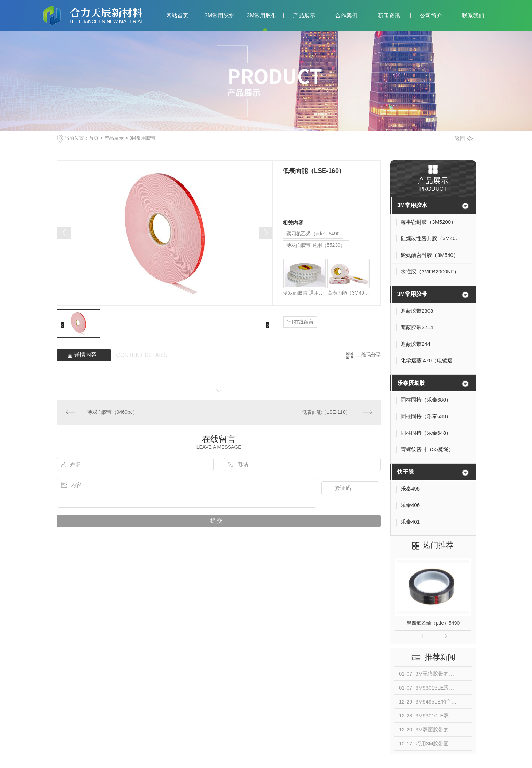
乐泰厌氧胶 (411, 383)
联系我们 (473, 16)
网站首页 (177, 16)
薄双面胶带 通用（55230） (316, 245)
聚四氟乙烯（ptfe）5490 (313, 234)
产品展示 (304, 16)
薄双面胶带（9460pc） (113, 412)
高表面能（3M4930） (349, 293)
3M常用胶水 (219, 16)
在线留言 (300, 322)
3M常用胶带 (262, 16)
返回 (464, 138)
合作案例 (346, 16)
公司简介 (431, 16)
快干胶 (406, 472)
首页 (94, 138)
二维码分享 (369, 355)
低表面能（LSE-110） (326, 412)
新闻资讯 (389, 16)
